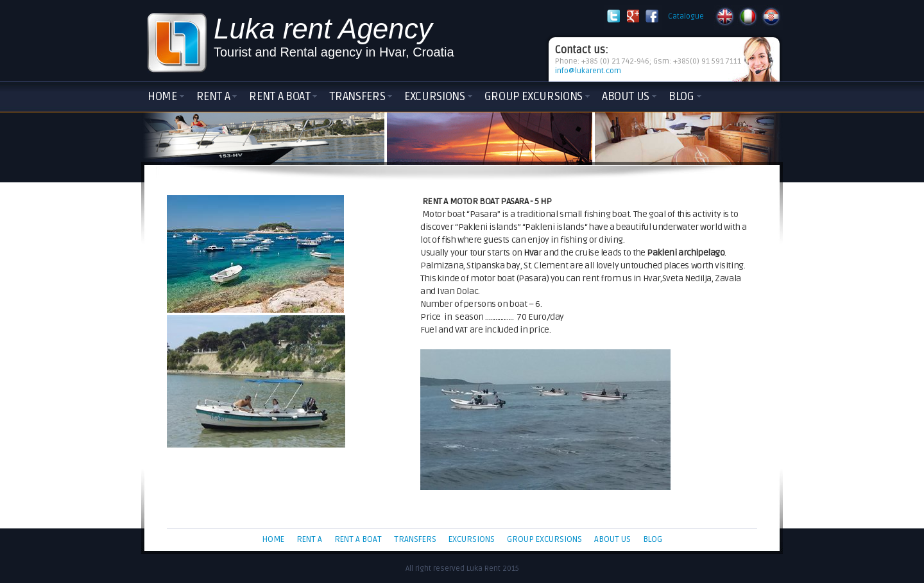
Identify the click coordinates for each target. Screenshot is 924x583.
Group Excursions (534, 96)
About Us (626, 96)
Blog (681, 96)
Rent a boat (279, 96)
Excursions (434, 96)
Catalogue (686, 16)
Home (162, 96)
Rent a (213, 96)
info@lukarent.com (588, 71)
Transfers (357, 96)
